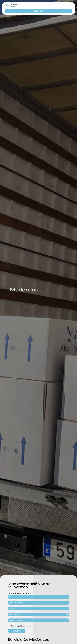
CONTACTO (39, 11)
